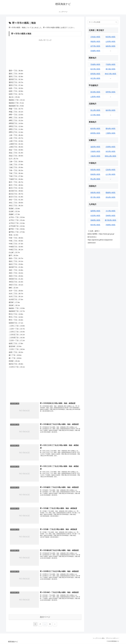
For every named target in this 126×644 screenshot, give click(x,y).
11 (50, 624)
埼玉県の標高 (95, 78)
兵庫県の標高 (110, 147)
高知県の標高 (110, 197)
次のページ (45, 617)
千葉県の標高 (110, 64)
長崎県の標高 (95, 220)
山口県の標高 (110, 174)
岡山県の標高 (95, 179)
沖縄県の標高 (110, 225)
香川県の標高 (95, 197)
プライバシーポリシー (112, 638)
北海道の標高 (95, 37)
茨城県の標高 (95, 64)
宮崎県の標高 (110, 216)
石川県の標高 (95, 115)
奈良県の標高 (110, 152)
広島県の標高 (110, 170)
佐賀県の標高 (95, 216)
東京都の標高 (110, 69)
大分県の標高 (110, 211)
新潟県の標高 (95, 92)
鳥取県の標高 (95, 170)
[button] (116, 22)
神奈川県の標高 (110, 74)
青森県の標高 (95, 42)
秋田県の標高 (110, 37)
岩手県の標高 (95, 46)
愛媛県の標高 (110, 193)
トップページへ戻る (98, 638)
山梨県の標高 (95, 97)
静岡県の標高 (95, 133)
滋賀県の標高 (95, 147)
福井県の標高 (110, 110)
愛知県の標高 (110, 129)
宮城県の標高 (95, 51)
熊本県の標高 (95, 225)
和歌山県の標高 (110, 156)
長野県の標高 (110, 92)
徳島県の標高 (95, 193)
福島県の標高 (110, 46)
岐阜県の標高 (95, 129)
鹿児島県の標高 (110, 220)
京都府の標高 (95, 152)
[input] (103, 22)
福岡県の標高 (95, 211)
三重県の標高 (110, 133)
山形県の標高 (110, 42)
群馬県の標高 (95, 74)
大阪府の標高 (95, 156)
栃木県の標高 (95, 69)
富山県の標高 (95, 110)
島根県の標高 (95, 174)
